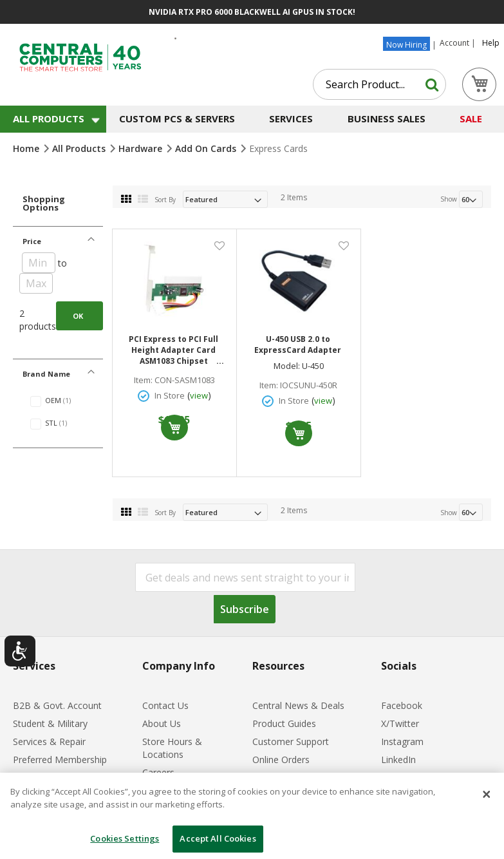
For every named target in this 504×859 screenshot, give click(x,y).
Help (491, 43)
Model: (287, 366)
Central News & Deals (298, 705)
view (199, 395)
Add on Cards (207, 148)
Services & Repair (49, 741)
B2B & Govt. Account (57, 705)
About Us (162, 723)
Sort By (165, 200)
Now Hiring (406, 45)
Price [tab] (32, 241)
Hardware (142, 148)
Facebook (402, 705)
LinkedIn (398, 760)
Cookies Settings (125, 838)
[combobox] (379, 84)
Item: (143, 380)
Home (27, 148)
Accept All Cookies (218, 838)
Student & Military (50, 723)
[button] (219, 245)
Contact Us (165, 705)
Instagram (402, 741)
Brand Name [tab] (46, 374)
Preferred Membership (60, 760)
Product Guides (284, 723)
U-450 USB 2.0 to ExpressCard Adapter (298, 345)
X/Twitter (400, 723)
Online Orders (281, 760)
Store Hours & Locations (172, 748)
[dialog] (252, 816)
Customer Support (291, 741)
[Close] (487, 795)
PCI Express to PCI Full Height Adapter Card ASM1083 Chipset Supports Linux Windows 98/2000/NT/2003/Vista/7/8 (175, 350)
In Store (170, 395)
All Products (80, 148)
